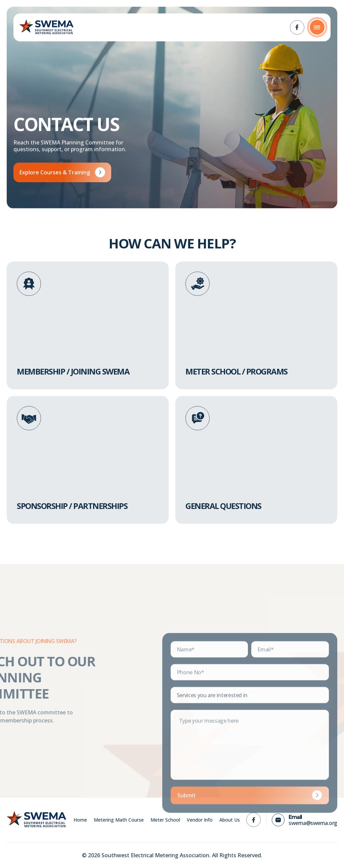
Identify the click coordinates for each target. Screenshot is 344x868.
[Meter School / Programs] (198, 284)
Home (80, 820)
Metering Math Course (119, 820)
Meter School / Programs (236, 371)
